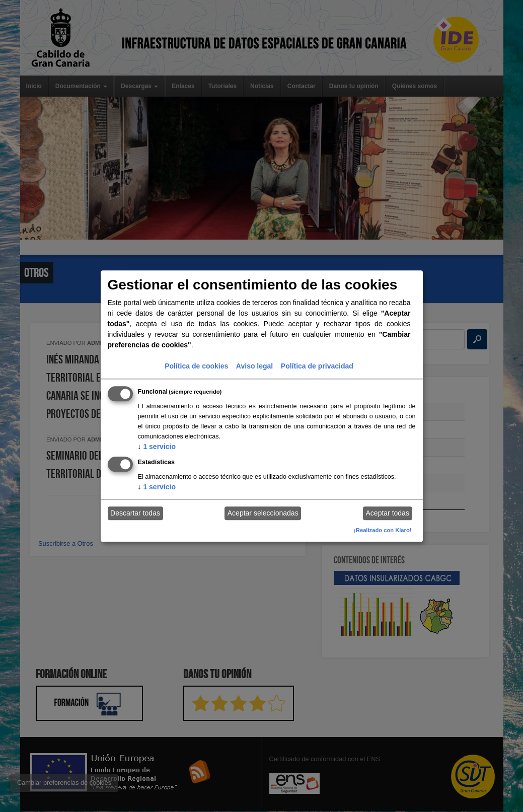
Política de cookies (196, 366)
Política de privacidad (317, 366)
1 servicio (157, 447)
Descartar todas (135, 513)
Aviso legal (254, 366)
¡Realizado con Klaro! (383, 530)
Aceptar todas (388, 513)
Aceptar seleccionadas (263, 513)
